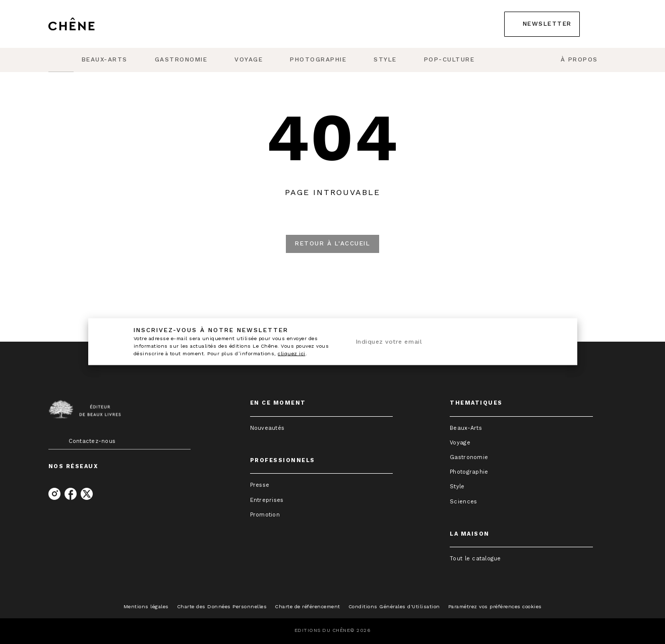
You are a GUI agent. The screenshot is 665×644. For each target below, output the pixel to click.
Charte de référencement (308, 606)
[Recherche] (604, 24)
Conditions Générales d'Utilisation (394, 606)
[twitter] (87, 494)
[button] (542, 24)
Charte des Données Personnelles (222, 606)
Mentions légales (146, 606)
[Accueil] (91, 24)
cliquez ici (292, 353)
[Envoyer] (549, 342)
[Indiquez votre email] (442, 342)
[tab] (61, 60)
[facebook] (71, 494)
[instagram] (54, 494)
